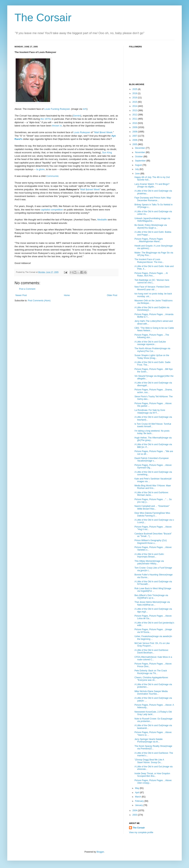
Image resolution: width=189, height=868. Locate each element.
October (139, 157)
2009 (135, 127)
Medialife (102, 220)
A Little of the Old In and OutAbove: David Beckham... (152, 651)
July (137, 169)
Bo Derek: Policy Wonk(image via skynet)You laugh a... (151, 226)
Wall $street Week (90, 189)
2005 (135, 144)
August (139, 165)
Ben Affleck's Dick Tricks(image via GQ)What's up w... (151, 597)
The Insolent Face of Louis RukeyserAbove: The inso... (149, 261)
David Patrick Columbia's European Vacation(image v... (152, 459)
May (137, 788)
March (138, 797)
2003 (135, 815)
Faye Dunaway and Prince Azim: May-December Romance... (153, 199)
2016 (135, 98)
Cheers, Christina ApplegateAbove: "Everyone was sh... (151, 679)
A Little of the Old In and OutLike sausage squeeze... (150, 343)
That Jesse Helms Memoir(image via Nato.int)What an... (152, 603)
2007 (135, 136)
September (141, 161)
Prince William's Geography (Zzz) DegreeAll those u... (151, 542)
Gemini (77, 116)
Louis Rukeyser (82, 132)
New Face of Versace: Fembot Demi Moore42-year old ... (152, 288)
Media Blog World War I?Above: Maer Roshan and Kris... (153, 487)
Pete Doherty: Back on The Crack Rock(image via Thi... (151, 672)
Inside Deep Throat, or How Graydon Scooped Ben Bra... (152, 775)
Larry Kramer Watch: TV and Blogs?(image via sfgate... (152, 185)
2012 (135, 115)
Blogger (100, 852)
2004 (135, 810)
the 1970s (46, 119)
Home (67, 295)
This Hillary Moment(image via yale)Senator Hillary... (149, 562)
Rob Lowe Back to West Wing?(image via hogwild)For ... (153, 590)
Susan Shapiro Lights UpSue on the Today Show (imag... (152, 357)
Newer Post (21, 295)
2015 (135, 102)
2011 (135, 119)
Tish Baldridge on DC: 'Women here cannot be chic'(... (152, 281)
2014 (135, 106)
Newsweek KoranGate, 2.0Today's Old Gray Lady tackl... (153, 713)
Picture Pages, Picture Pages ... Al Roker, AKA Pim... (151, 274)
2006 (135, 140)
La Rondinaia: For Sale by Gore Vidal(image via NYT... (150, 411)
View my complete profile (141, 832)
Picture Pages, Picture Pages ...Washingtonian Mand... (149, 240)
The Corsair (43, 18)
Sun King (107, 152)
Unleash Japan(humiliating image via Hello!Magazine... (152, 220)
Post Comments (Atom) (39, 301)
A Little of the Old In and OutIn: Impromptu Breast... (149, 555)
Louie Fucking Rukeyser (57, 109)
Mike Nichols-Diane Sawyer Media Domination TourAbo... (151, 693)
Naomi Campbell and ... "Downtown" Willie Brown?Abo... (152, 507)
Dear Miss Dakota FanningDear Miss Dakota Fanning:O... (152, 514)
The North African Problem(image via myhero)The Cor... (152, 350)
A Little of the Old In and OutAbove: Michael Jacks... (152, 494)
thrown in (57, 126)
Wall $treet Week (103, 132)
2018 (135, 93)
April (137, 793)
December (140, 148)
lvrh (85, 109)
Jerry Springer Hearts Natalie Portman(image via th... (149, 740)
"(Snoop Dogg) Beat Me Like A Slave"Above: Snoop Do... (149, 761)
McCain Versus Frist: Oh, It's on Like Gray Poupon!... (152, 645)
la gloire (40, 169)
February (140, 801)
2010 (135, 123)
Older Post (112, 295)
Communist (52, 176)
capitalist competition (52, 210)
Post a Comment (27, 289)
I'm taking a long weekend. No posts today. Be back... (152, 432)
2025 (135, 89)
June (138, 174)
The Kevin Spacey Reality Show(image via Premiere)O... (153, 747)
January (139, 805)
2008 (135, 132)
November (140, 152)
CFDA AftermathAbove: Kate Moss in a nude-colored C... (153, 658)
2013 (135, 110)
